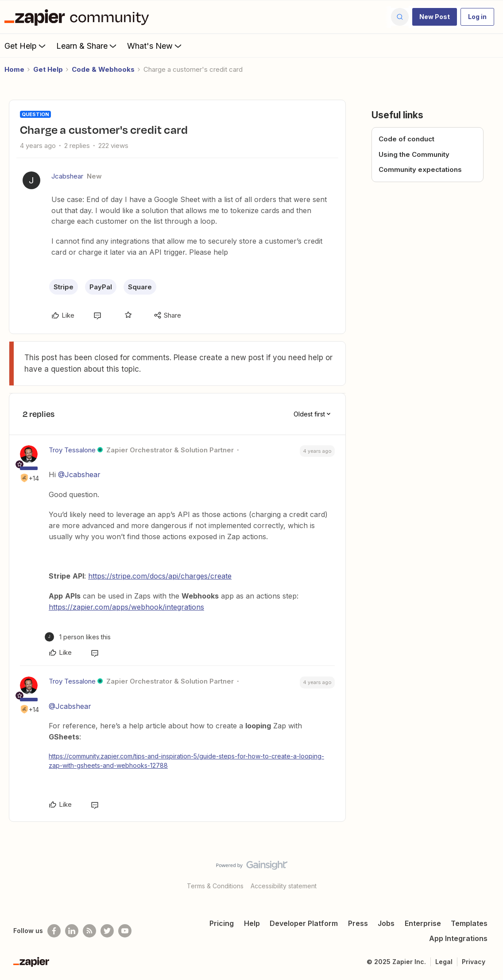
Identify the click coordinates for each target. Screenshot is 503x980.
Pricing (222, 923)
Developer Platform (304, 923)
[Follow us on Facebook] (54, 931)
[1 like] (78, 637)
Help (252, 923)
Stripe (64, 287)
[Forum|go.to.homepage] (79, 17)
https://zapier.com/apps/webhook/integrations (126, 607)
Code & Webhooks (103, 69)
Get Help (26, 46)
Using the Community (414, 154)
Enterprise (423, 923)
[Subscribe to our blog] (89, 931)
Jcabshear (67, 176)
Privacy (474, 962)
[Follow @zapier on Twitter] (107, 931)
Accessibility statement (284, 886)
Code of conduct (406, 139)
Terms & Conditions (215, 886)
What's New (155, 46)
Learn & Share (87, 46)
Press (358, 923)
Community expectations (420, 169)
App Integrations (458, 938)
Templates (469, 923)
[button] (435, 17)
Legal (444, 962)
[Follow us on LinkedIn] (72, 931)
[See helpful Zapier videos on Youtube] (125, 931)
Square (140, 287)
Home (14, 69)
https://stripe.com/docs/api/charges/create (160, 576)
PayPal (101, 287)
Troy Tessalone (72, 450)
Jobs (386, 923)
